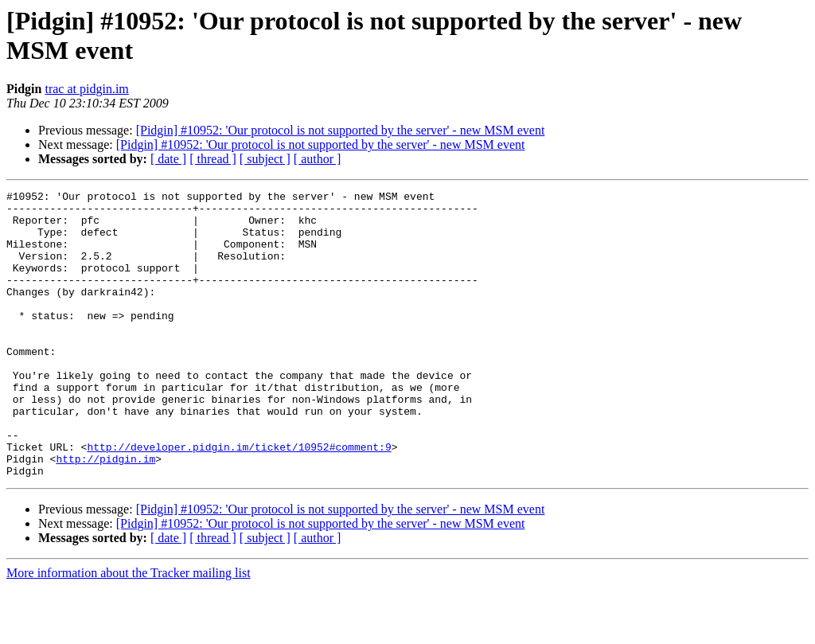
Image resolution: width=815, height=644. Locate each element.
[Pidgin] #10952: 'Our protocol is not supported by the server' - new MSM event (341, 130)
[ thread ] (213, 159)
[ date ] (168, 159)
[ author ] (318, 159)
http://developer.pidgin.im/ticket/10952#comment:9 (239, 499)
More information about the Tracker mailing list (129, 630)
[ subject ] (265, 159)
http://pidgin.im (105, 513)
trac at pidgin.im (86, 89)
